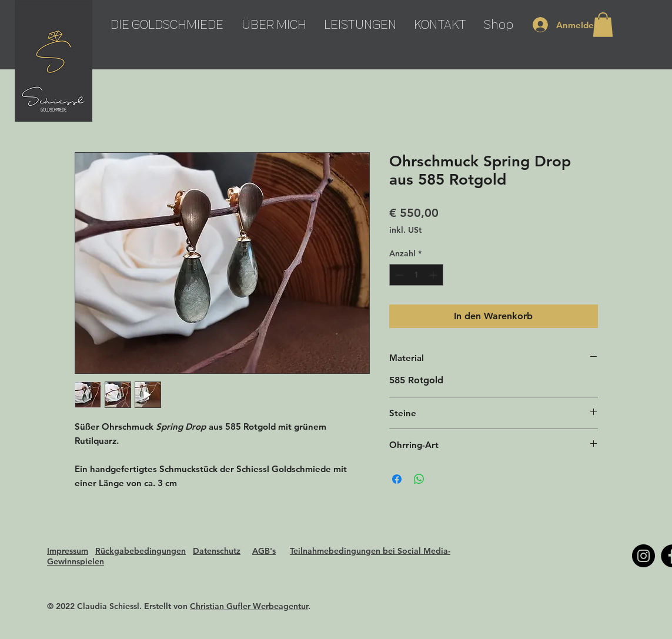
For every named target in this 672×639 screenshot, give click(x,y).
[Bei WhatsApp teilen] (419, 479)
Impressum (68, 551)
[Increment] (434, 275)
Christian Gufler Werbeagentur (249, 606)
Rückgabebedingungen (141, 551)
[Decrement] (398, 275)
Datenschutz (217, 551)
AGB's (264, 551)
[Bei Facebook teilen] (397, 479)
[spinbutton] (416, 275)
